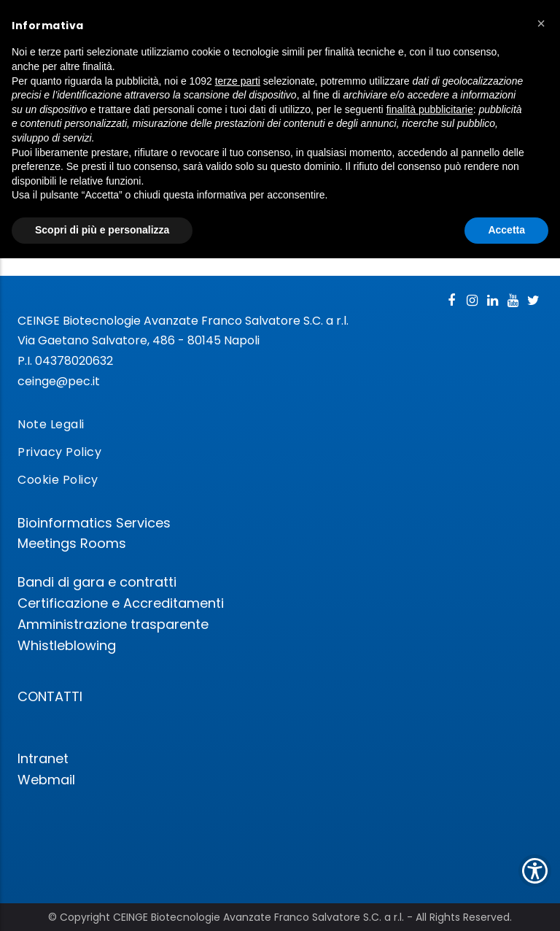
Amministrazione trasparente (113, 624)
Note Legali (51, 424)
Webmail (46, 780)
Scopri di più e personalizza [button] (102, 230)
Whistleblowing (67, 645)
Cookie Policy (58, 480)
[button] (541, 23)
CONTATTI (50, 696)
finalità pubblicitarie (430, 109)
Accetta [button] (506, 230)
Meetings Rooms (72, 543)
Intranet (43, 758)
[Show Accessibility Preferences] (535, 871)
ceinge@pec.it (59, 381)
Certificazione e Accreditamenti (121, 603)
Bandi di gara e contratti (97, 582)
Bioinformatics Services (94, 523)
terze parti (238, 81)
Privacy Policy (59, 452)
